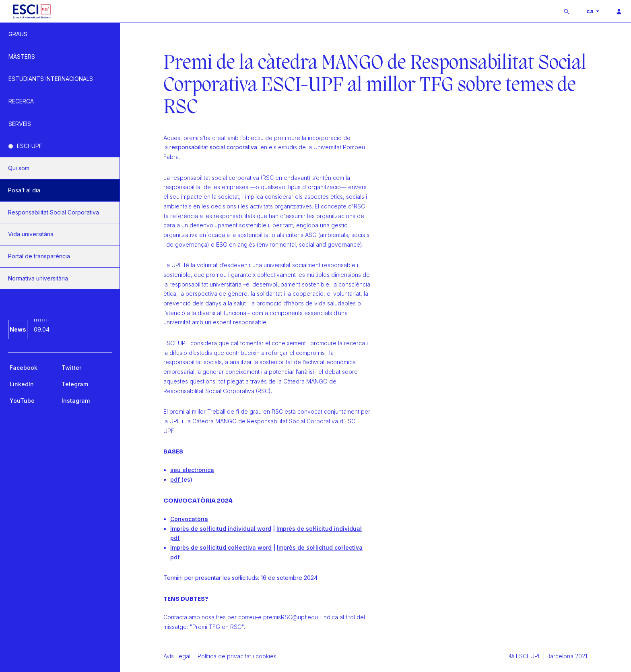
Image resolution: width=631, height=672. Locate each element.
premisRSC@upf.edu (291, 617)
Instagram (76, 401)
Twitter (71, 368)
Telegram (75, 384)
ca (591, 11)
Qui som (19, 168)
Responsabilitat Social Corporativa (54, 212)
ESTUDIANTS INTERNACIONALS (51, 79)
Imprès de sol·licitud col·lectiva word (221, 547)
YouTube (22, 401)
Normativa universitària (38, 278)
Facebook (24, 368)
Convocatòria (189, 519)
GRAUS (18, 34)
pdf (175, 479)
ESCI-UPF (30, 146)
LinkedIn (22, 384)
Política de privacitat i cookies (237, 656)
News (18, 329)
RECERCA (21, 101)
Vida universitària (31, 234)
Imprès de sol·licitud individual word (221, 529)
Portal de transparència (39, 256)
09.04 (42, 329)
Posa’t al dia (24, 190)
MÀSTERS (22, 57)
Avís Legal (177, 656)
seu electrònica (192, 470)
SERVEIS (20, 124)
